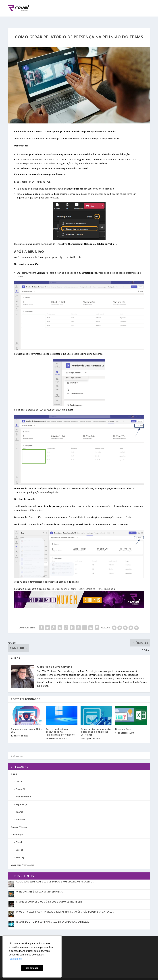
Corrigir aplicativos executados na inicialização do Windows (60, 726)
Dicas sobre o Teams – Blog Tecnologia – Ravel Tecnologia (85, 583)
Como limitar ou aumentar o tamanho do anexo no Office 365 (96, 726)
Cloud (19, 837)
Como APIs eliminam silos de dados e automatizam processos (55, 876)
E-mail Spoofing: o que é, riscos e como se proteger (49, 896)
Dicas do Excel (123, 724)
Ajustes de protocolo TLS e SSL (26, 725)
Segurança (21, 799)
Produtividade (23, 791)
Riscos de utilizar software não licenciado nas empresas (53, 916)
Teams (19, 806)
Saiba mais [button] (16, 959)
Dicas (14, 768)
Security (20, 852)
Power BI (20, 784)
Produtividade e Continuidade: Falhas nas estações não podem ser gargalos (65, 906)
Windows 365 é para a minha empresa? (40, 886)
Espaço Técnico (19, 822)
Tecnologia (17, 829)
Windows (20, 814)
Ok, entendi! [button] (32, 968)
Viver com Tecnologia (23, 860)
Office (19, 776)
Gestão (19, 844)
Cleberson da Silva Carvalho (55, 661)
